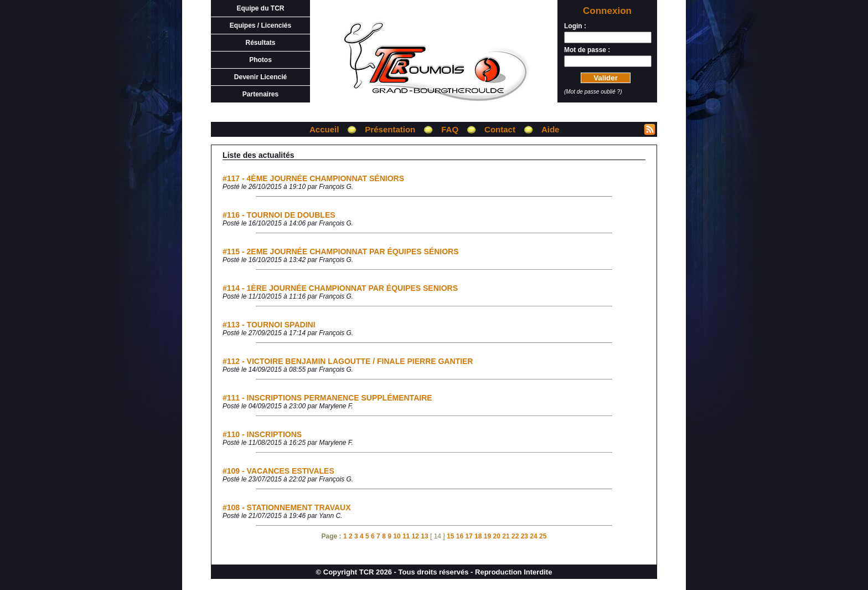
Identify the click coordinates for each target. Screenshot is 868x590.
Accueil (324, 129)
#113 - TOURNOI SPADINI (269, 325)
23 (525, 536)
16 (460, 536)
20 (497, 536)
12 (415, 536)
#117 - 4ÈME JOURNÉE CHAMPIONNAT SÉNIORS (313, 178)
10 (397, 536)
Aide (551, 129)
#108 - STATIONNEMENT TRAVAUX (287, 507)
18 (478, 536)
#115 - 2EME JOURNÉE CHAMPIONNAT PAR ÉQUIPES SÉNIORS (341, 252)
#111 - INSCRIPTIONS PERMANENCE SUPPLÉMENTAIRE (327, 398)
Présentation (390, 129)
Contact (500, 129)
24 (533, 536)
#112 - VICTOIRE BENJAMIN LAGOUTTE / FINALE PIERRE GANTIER (348, 361)
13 (424, 536)
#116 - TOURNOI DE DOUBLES (279, 215)
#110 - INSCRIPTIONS (262, 434)
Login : (575, 26)
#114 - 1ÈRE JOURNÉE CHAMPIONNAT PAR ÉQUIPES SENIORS (340, 288)
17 (469, 536)
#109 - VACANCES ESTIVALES (278, 471)
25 (543, 536)
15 (450, 536)
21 (506, 536)
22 (515, 536)
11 (406, 536)
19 (487, 536)
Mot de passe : (587, 50)
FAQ (450, 129)
